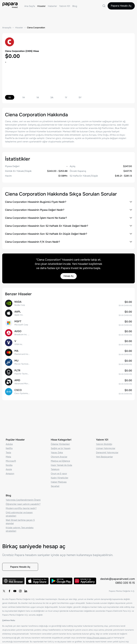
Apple (9, 468)
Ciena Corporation (36, 28)
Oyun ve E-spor (59, 473)
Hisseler (41, 6)
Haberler (52, 6)
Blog (75, 6)
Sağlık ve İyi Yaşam (61, 447)
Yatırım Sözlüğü (104, 443)
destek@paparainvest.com (117, 579)
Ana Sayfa (30, 6)
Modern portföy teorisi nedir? (21, 507)
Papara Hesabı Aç (121, 6)
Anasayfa (7, 28)
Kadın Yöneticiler (60, 477)
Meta (8, 456)
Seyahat (55, 485)
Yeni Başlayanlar (104, 456)
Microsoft (11, 460)
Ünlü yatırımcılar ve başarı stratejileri (19, 513)
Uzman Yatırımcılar (106, 447)
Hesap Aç (69, 276)
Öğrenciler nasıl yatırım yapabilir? (23, 503)
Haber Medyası (59, 481)
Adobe (9, 443)
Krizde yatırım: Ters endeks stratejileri (20, 528)
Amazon (10, 473)
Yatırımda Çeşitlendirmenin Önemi (23, 499)
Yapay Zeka (57, 452)
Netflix (9, 447)
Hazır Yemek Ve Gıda (61, 464)
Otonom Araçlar (59, 456)
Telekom (55, 468)
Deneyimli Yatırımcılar (107, 452)
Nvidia (9, 464)
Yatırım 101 (65, 6)
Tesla (8, 452)
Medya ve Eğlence (60, 460)
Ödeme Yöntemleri (60, 443)
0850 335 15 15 (125, 583)
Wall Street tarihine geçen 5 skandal (20, 521)
